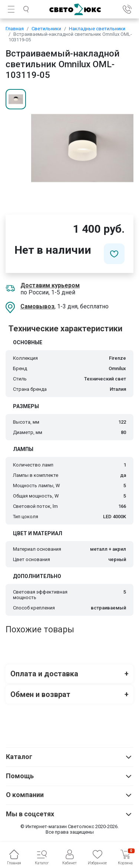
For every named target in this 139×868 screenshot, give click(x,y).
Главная (15, 29)
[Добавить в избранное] (114, 254)
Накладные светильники (97, 29)
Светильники (46, 29)
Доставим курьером (50, 285)
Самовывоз (37, 306)
